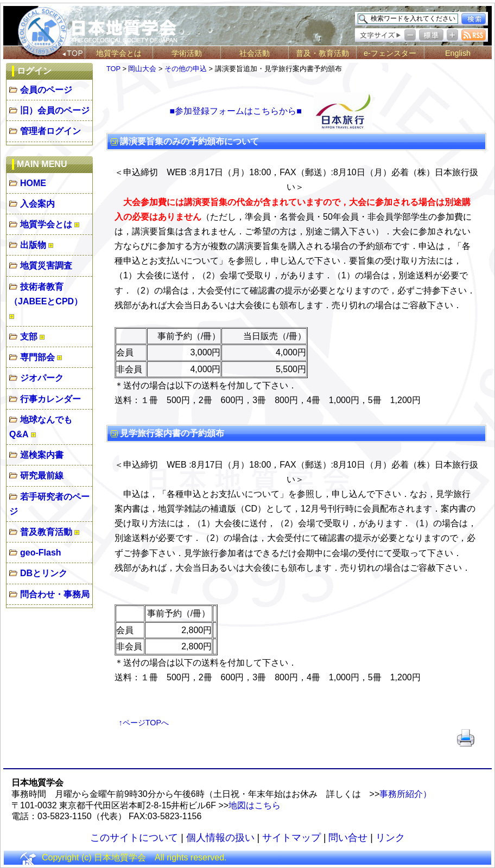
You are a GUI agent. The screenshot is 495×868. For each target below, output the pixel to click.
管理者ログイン (50, 131)
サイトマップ (291, 838)
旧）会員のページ (55, 110)
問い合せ (348, 838)
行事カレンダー (50, 399)
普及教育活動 (46, 532)
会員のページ (46, 90)
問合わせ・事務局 (55, 594)
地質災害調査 (46, 266)
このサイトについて (134, 838)
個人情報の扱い (220, 838)
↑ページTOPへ (144, 723)
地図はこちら (255, 805)
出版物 (33, 245)
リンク (390, 838)
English (458, 53)
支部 (29, 337)
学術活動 (187, 53)
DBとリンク (44, 573)
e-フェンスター (390, 53)
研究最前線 (42, 476)
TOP (113, 69)
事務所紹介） (405, 794)
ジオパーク (42, 378)
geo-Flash (41, 553)
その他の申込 (186, 69)
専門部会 (37, 357)
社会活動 (255, 53)
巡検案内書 (42, 455)
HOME (33, 183)
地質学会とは (119, 53)
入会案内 (37, 204)
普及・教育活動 (322, 53)
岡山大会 (142, 69)
